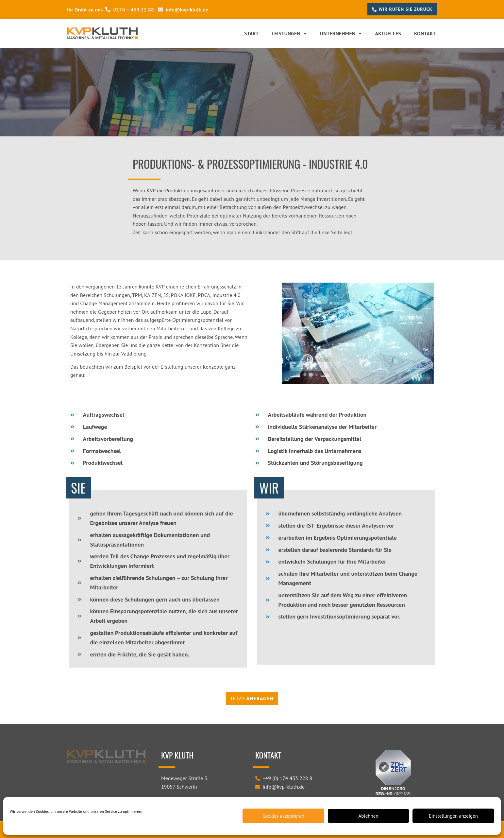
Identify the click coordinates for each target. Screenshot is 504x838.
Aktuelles (388, 33)
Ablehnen (368, 816)
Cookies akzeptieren (283, 816)
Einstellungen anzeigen (453, 816)
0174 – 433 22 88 (130, 9)
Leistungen (289, 33)
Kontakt (425, 33)
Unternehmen (341, 33)
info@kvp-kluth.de (183, 9)
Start (251, 33)
